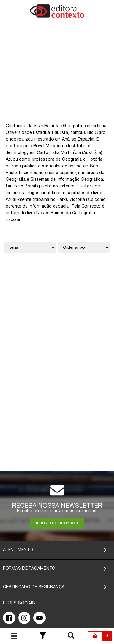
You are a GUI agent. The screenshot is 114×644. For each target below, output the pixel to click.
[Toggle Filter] (43, 636)
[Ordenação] (84, 247)
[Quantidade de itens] (30, 247)
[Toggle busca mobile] (14, 636)
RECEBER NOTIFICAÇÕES (57, 523)
